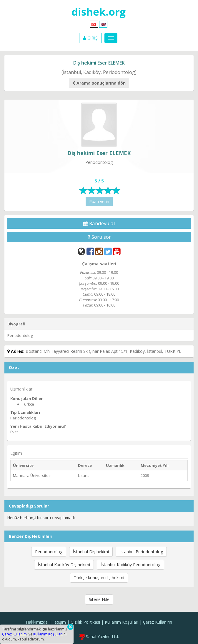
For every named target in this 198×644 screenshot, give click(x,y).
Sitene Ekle (99, 599)
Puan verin (99, 201)
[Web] (81, 251)
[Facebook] (90, 251)
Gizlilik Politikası (85, 622)
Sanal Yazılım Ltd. (99, 636)
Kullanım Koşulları (122, 622)
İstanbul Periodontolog (141, 552)
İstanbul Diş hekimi (91, 552)
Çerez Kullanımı (158, 622)
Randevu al (99, 223)
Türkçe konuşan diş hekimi (99, 578)
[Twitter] (108, 251)
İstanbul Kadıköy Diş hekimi (64, 565)
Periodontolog (49, 552)
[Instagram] (99, 251)
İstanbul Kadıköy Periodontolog (130, 565)
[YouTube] (117, 251)
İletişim (59, 622)
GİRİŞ (90, 38)
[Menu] (111, 38)
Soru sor (99, 237)
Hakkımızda (37, 622)
